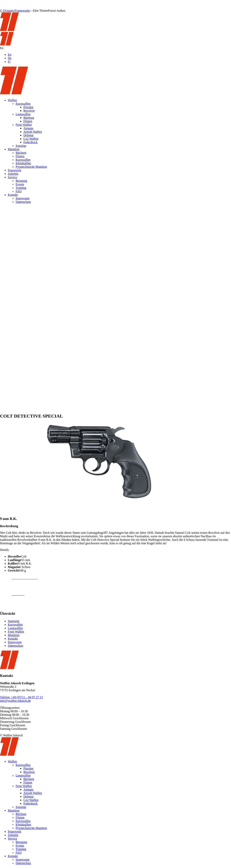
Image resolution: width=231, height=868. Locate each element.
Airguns (28, 128)
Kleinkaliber (23, 163)
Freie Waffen (24, 125)
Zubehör (13, 174)
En (10, 55)
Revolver (29, 111)
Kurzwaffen (23, 104)
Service (12, 177)
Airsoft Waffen (33, 132)
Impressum (22, 198)
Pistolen (28, 107)
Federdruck (30, 142)
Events (20, 184)
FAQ (19, 191)
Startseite (14, 621)
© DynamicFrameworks (15, 11)
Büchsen (29, 118)
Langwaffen (23, 114)
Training (21, 188)
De (10, 58)
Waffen (12, 100)
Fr (9, 62)
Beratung (21, 181)
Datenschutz (23, 202)
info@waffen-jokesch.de (15, 701)
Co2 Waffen (31, 139)
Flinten (28, 121)
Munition (14, 149)
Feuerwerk (14, 170)
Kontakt (13, 195)
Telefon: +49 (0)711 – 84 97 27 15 (21, 697)
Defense (28, 135)
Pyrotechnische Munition (31, 167)
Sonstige (21, 146)
